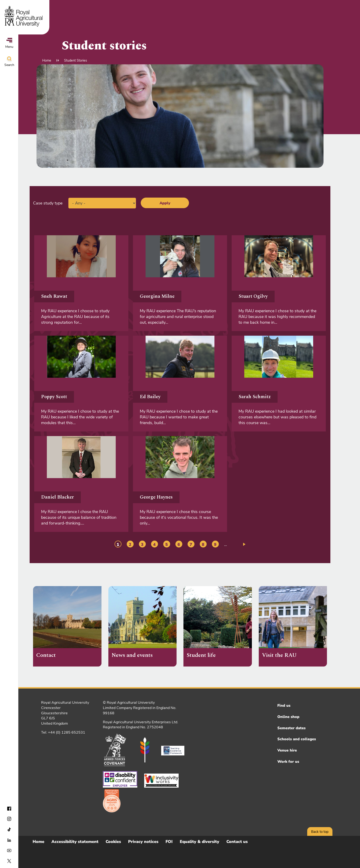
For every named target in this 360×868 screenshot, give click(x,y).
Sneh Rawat (54, 296)
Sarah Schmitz (255, 397)
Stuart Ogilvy (253, 296)
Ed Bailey (150, 397)
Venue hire (287, 750)
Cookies (113, 842)
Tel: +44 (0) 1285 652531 (63, 732)
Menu (9, 43)
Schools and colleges (297, 739)
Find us (284, 706)
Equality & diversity (200, 842)
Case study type (48, 203)
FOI (169, 842)
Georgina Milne (157, 296)
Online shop (288, 717)
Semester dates (291, 728)
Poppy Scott (54, 397)
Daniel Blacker (58, 497)
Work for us (288, 762)
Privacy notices (143, 842)
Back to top (320, 832)
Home (47, 60)
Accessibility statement (75, 842)
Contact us (237, 842)
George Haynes (156, 497)
